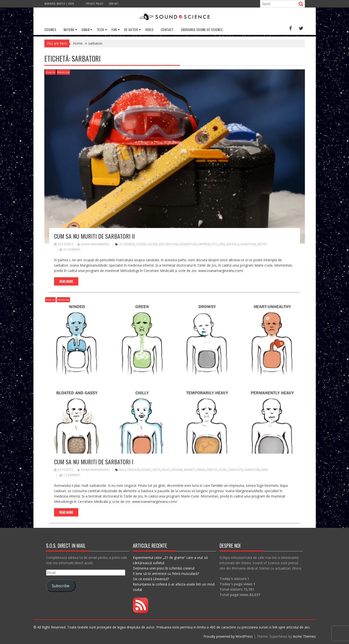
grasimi (177, 470)
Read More (66, 281)
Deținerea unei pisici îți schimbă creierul (164, 568)
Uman (85, 29)
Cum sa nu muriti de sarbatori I (94, 462)
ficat (166, 470)
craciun (134, 470)
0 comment (72, 249)
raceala (233, 244)
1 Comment (72, 475)
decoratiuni (169, 244)
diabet (146, 470)
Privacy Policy (95, 4)
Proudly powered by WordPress (228, 636)
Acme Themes (304, 636)
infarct (190, 470)
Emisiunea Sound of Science (202, 29)
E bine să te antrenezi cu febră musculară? (166, 574)
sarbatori (248, 244)
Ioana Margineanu (94, 244)
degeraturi (188, 244)
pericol (212, 470)
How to (50, 72)
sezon (262, 244)
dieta (157, 470)
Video (149, 29)
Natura (69, 29)
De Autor (131, 29)
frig (222, 244)
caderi (141, 244)
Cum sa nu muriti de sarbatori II (94, 236)
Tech (100, 29)
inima (201, 470)
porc (223, 470)
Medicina (63, 72)
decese (153, 244)
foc (215, 244)
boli (123, 470)
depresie (204, 244)
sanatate (236, 470)
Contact (114, 4)
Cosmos (50, 29)
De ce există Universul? (151, 579)
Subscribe (61, 586)
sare (265, 470)
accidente (127, 244)
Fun (114, 29)
